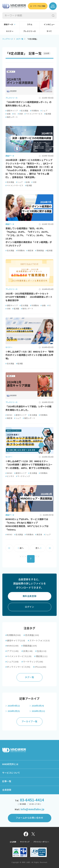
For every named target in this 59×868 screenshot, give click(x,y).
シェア (44, 111)
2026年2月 (14, 711)
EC (14, 114)
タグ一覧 (20, 39)
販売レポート (12, 117)
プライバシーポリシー (41, 842)
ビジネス (10, 476)
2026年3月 (38, 706)
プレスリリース (30, 31)
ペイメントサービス (33, 114)
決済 (20, 114)
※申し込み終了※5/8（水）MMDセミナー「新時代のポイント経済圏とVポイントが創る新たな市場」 (29, 355)
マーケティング (23, 476)
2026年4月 (14, 706)
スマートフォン (39, 641)
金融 (8, 114)
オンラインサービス (18, 667)
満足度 (30, 250)
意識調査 (39, 250)
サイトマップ (25, 842)
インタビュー (49, 24)
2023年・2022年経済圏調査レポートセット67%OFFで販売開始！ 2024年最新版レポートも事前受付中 (29, 297)
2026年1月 (38, 711)
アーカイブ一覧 (29, 721)
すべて (49, 31)
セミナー (10, 31)
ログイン (29, 607)
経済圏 (48, 114)
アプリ (12, 651)
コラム (30, 24)
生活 (41, 651)
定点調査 (24, 111)
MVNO (9, 415)
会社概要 (13, 842)
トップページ (8, 39)
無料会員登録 (30, 596)
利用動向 (34, 111)
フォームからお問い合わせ (29, 818)
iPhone (40, 667)
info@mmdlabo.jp (32, 809)
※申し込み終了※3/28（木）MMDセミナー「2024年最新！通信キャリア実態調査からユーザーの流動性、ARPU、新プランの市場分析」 (29, 465)
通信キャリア (12, 111)
